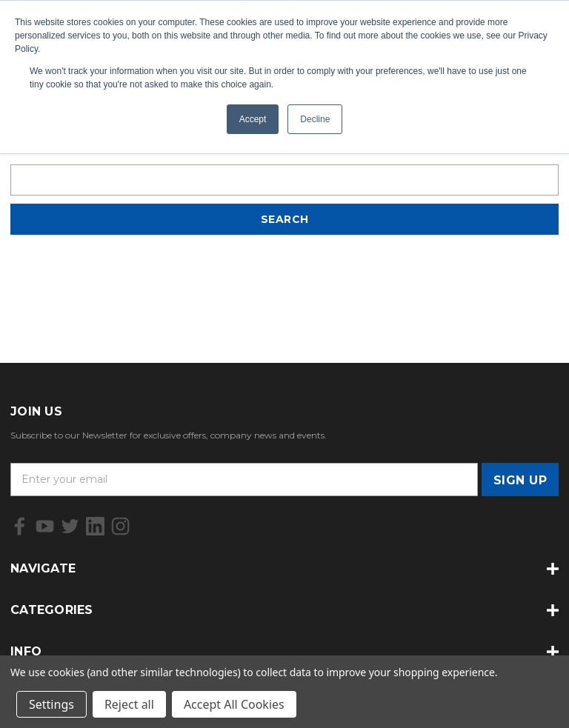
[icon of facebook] (20, 526)
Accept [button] (253, 119)
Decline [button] (315, 119)
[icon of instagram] (120, 526)
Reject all (129, 704)
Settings (51, 704)
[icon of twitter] (70, 526)
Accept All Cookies (234, 704)
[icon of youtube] (45, 526)
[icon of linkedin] (95, 526)
